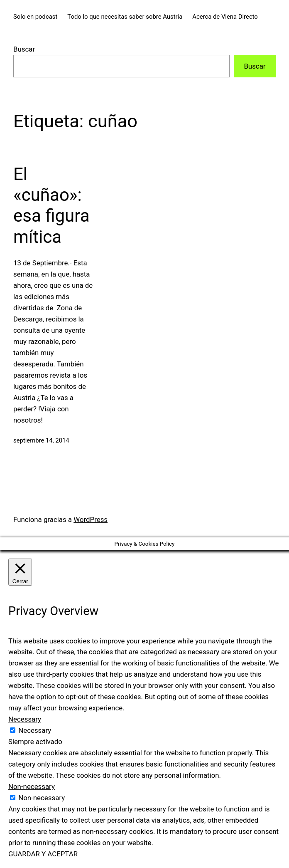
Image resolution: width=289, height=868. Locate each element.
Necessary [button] (25, 719)
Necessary (35, 730)
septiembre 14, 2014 (41, 440)
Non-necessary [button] (32, 786)
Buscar (24, 49)
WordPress (91, 519)
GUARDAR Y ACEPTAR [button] (43, 854)
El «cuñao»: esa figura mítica (51, 205)
